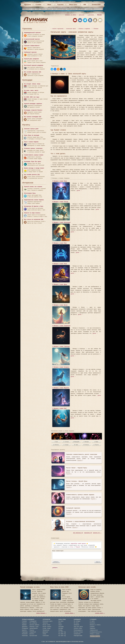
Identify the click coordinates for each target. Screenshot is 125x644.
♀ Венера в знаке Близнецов (61, 223)
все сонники (38, 187)
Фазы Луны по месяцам (32, 135)
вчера (39, 84)
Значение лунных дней (31, 129)
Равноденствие (78, 636)
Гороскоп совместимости (32, 46)
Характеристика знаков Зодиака (34, 200)
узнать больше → (41, 613)
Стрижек (24, 621)
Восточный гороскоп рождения (34, 65)
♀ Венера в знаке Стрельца (61, 347)
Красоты (24, 630)
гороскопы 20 (88, 533)
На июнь (27, 90)
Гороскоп (60, 5)
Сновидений (33, 621)
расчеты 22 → (97, 533)
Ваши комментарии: (77, 555)
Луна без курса (78, 627)
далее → (79, 191)
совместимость (27, 9)
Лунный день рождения (31, 59)
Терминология (94, 630)
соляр (34, 9)
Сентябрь (61, 627)
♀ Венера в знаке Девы (60, 285)
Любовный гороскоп (30, 52)
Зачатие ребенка (34, 625)
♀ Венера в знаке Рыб (59, 409)
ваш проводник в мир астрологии (35, 22)
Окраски (24, 623)
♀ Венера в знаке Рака (59, 243)
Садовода (25, 632)
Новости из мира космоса (32, 213)
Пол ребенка (33, 623)
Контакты (92, 623)
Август (60, 625)
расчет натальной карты (60, 9)
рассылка (82, 15)
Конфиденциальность (96, 632)
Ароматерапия (34, 628)
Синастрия (46, 636)
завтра (34, 84)
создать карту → (100, 613)
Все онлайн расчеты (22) (32, 175)
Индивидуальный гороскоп (32, 33)
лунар (38, 9)
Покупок (32, 630)
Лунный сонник (29, 187)
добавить (56, 562)
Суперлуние (77, 634)
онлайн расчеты (72, 9)
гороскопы (49, 9)
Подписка (92, 628)
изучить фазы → (70, 613)
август (37, 90)
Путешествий (33, 636)
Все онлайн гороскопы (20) (33, 72)
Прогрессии (46, 630)
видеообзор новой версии (78, 544)
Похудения (25, 628)
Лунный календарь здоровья (33, 104)
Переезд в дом (34, 627)
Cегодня (38, 5)
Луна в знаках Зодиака (31, 142)
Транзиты (45, 623)
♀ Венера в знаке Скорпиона (61, 326)
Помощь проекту (95, 636)
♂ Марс (96, 442)
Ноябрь (61, 630)
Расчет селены (47, 627)
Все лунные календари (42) (33, 117)
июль (32, 90)
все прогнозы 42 (78, 533)
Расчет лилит (47, 625)
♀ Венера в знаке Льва (60, 264)
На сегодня (28, 84)
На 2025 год (62, 636)
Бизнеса (32, 634)
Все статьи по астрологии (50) (34, 219)
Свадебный (33, 632)
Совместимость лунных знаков (34, 155)
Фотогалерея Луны (30, 193)
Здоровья (25, 627)
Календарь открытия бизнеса (33, 110)
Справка (92, 627)
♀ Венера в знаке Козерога (61, 367)
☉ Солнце (66, 442)
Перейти (80, 460)
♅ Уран (76, 445)
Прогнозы (28, 5)
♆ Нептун (86, 445)
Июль (60, 623)
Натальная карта (48, 621)
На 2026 (27, 97)
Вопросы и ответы (95, 625)
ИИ (85, 5)
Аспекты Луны (78, 628)
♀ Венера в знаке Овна (60, 181)
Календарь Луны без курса (33, 162)
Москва (99, 15)
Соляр (44, 628)
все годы (36, 97)
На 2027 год (62, 632)
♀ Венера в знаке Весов (60, 305)
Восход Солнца (78, 632)
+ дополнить (91, 15)
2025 (31, 97)
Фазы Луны (73, 5)
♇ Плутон (96, 445)
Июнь (49, 5)
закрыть (98, 562)
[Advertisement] (35, 239)
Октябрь (61, 628)
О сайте (92, 621)
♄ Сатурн (66, 445)
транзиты (43, 9)
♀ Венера (86, 442)
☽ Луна (56, 442)
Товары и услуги (95, 634)
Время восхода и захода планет (34, 168)
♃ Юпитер (56, 445)
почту (72, 547)
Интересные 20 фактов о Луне (34, 206)
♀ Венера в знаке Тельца (60, 202)
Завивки (24, 625)
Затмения (76, 625)
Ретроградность (78, 630)
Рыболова (25, 636)
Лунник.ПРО (96, 5)
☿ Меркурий (76, 442)
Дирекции (45, 632)
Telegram (78, 547)
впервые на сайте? (71, 15)
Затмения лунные (30, 148)
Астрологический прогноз (32, 39)
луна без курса (81, 9)
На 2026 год (62, 634)
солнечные (39, 148)
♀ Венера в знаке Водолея (61, 388)
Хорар (44, 634)
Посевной (25, 634)
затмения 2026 (90, 9)
